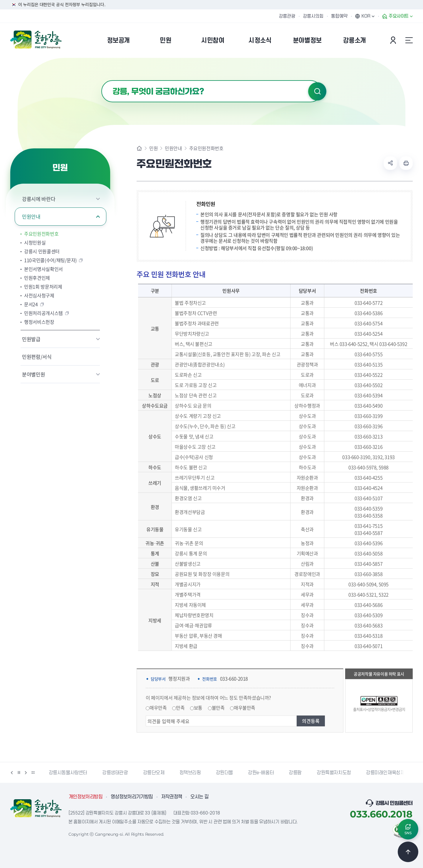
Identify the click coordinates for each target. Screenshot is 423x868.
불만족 (218, 708)
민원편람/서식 (37, 357)
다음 (26, 773)
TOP (408, 852)
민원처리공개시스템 (43, 313)
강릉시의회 (313, 16)
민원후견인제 (37, 278)
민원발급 (31, 339)
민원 (153, 148)
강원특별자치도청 (334, 773)
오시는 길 (199, 797)
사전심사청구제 (39, 295)
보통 (198, 708)
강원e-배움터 (261, 773)
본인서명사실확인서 (43, 269)
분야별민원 (33, 374)
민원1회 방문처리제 (43, 286)
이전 (12, 773)
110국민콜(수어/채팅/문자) (50, 260)
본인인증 (394, 40)
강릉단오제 (154, 773)
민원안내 (31, 216)
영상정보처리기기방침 (132, 797)
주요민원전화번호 (41, 234)
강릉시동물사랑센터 (68, 773)
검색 (317, 91)
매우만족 (158, 708)
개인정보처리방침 (86, 797)
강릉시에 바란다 (39, 199)
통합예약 (339, 16)
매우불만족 (245, 708)
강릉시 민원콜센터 (42, 251)
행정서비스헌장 (39, 322)
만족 (180, 708)
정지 (19, 773)
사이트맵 (409, 40)
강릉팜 (295, 773)
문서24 (31, 304)
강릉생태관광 (115, 773)
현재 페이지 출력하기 (406, 163)
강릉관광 (287, 16)
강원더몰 (224, 773)
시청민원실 (35, 242)
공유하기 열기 (390, 163)
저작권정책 (172, 797)
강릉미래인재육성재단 (387, 773)
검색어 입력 (101, 80)
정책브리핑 (190, 773)
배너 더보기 (33, 773)
